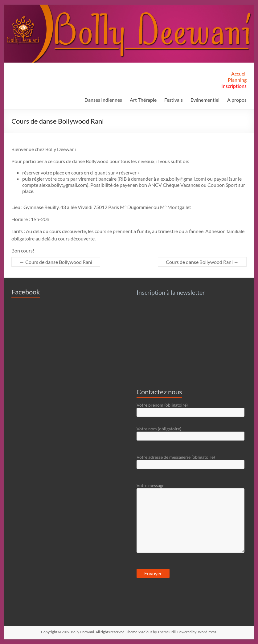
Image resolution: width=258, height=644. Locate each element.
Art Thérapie (143, 100)
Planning (237, 80)
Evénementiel (205, 100)
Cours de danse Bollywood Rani (56, 262)
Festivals (174, 100)
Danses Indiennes (103, 100)
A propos (237, 100)
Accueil (239, 74)
